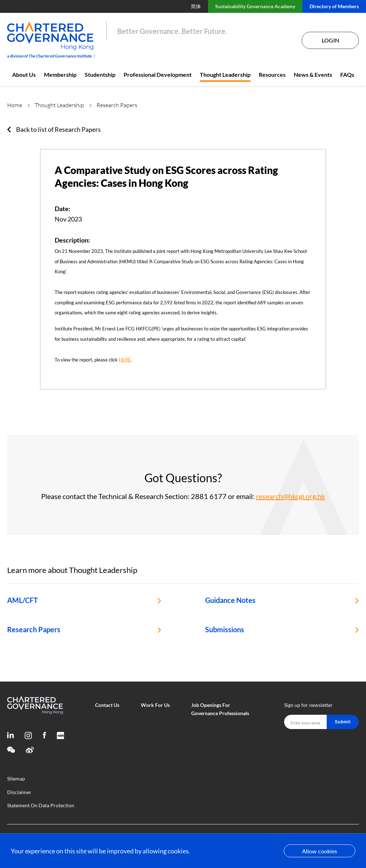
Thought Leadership (225, 74)
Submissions (225, 629)
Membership (60, 74)
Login (330, 40)
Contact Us (107, 705)
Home (15, 105)
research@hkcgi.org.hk (290, 496)
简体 (196, 6)
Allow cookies (320, 851)
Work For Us (155, 705)
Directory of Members (334, 6)
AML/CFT (23, 600)
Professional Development (158, 74)
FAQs (347, 74)
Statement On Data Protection (41, 805)
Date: (63, 209)
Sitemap (16, 779)
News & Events (313, 74)
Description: (72, 240)
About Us (24, 74)
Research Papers (34, 629)
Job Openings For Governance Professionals (220, 709)
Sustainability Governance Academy (255, 6)
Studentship (100, 74)
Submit (343, 722)
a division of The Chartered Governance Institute (51, 56)
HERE (125, 360)
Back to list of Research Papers (58, 129)
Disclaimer (19, 792)
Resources (272, 74)
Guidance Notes (230, 600)
